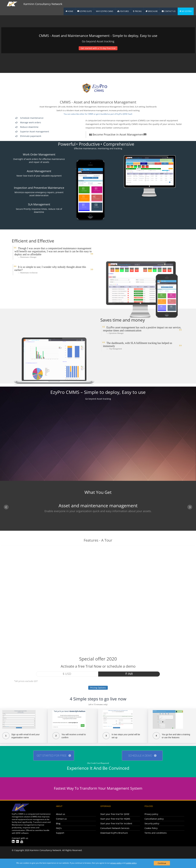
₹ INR (129, 674)
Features (123, 11)
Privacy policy (151, 814)
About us (61, 814)
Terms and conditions (156, 833)
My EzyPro (186, 11)
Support (60, 833)
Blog (58, 823)
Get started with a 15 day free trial (98, 48)
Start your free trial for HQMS (115, 819)
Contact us (61, 819)
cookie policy (131, 863)
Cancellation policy (154, 819)
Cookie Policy (151, 828)
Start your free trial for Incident (116, 823)
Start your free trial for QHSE (115, 814)
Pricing (137, 11)
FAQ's (59, 828)
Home (69, 11)
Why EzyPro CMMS (105, 11)
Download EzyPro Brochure (114, 833)
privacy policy (116, 863)
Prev (6, 507)
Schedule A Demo (142, 756)
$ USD (67, 674)
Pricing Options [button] (98, 688)
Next (190, 507)
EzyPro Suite (85, 11)
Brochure (152, 11)
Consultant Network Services (115, 828)
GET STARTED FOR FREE (54, 756)
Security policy (152, 823)
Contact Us (169, 11)
